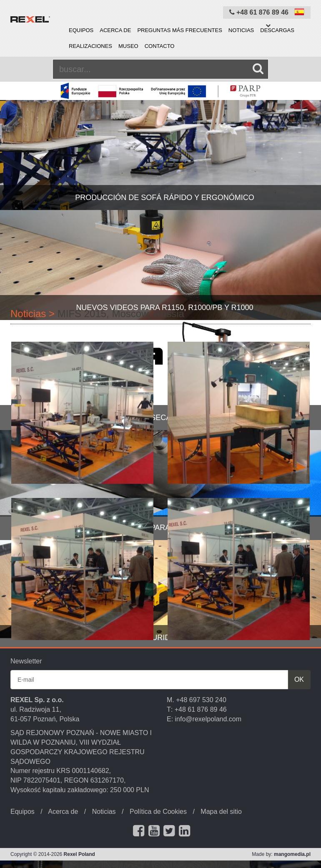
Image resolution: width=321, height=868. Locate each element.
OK (299, 679)
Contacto (160, 46)
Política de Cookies (158, 812)
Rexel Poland (79, 854)
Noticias (241, 30)
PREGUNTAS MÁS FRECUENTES (179, 30)
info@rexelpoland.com (208, 719)
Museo (128, 46)
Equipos (81, 30)
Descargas (277, 30)
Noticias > (33, 314)
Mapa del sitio (221, 812)
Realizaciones (90, 46)
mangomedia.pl (292, 854)
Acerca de (115, 30)
